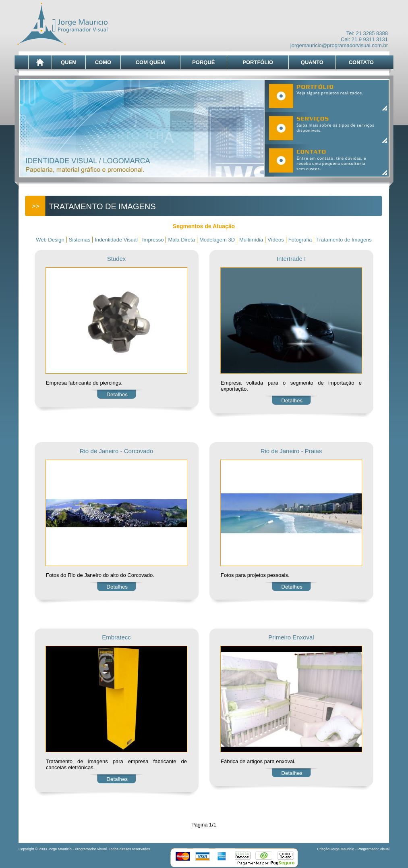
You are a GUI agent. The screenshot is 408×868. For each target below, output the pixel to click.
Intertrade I (291, 259)
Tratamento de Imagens (344, 240)
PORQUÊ (203, 62)
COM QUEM (150, 62)
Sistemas (80, 240)
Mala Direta (181, 240)
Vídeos (275, 240)
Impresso (153, 240)
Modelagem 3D (217, 240)
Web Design (50, 240)
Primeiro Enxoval (291, 637)
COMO (103, 62)
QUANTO (312, 62)
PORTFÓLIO (258, 62)
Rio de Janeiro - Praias (291, 451)
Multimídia (251, 240)
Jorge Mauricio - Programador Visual (360, 849)
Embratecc (116, 637)
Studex (117, 259)
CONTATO (361, 62)
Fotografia (300, 240)
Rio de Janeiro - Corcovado (117, 451)
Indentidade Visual (116, 240)
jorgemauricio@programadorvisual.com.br (339, 45)
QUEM (69, 62)
